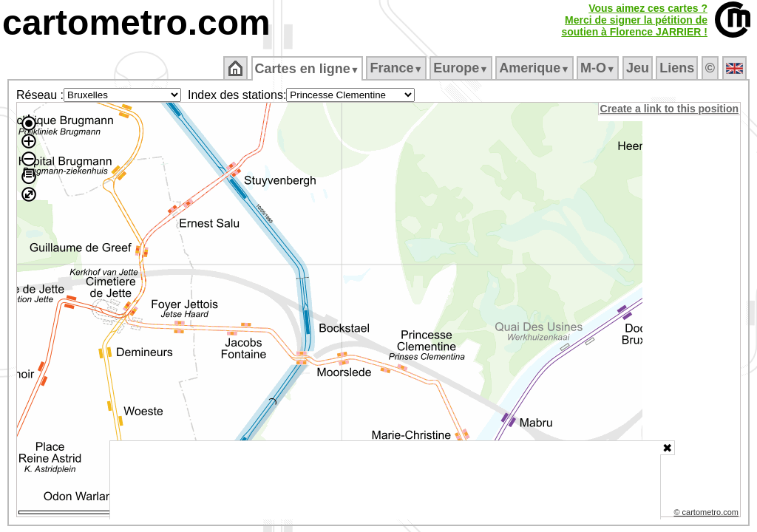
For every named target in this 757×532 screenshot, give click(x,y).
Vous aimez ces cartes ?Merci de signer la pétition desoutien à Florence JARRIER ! (634, 20)
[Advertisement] (385, 480)
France (397, 68)
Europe (462, 68)
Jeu (638, 68)
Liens (678, 68)
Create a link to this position (670, 109)
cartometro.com (136, 23)
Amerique (536, 68)
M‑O (599, 68)
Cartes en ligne (308, 69)
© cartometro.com (707, 514)
